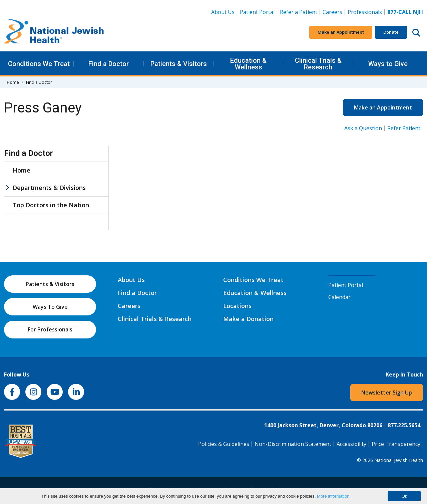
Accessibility (351, 444)
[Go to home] (54, 32)
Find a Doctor (109, 64)
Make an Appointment (341, 32)
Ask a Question (363, 128)
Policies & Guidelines (224, 444)
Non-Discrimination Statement (293, 444)
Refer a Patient (299, 12)
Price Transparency (396, 444)
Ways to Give (388, 64)
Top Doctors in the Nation (51, 205)
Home (13, 82)
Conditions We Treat (39, 64)
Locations (237, 306)
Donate (391, 32)
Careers (334, 12)
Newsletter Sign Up (387, 393)
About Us (223, 12)
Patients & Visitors (179, 64)
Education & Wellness (248, 64)
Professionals (365, 12)
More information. (334, 496)
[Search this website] (416, 32)
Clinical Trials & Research (318, 64)
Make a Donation (248, 319)
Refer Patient (404, 128)
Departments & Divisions (49, 188)
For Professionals (50, 329)
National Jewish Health (399, 460)
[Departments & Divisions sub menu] (7, 188)
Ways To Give (50, 307)
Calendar (339, 297)
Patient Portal (257, 12)
